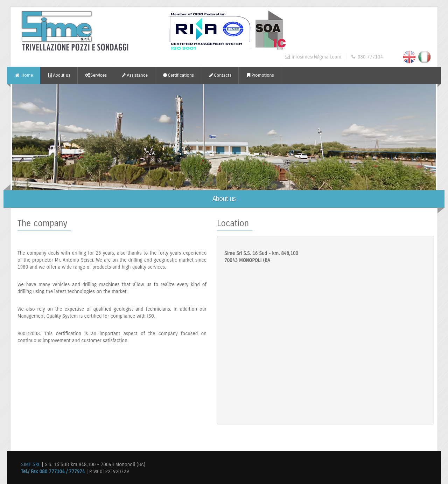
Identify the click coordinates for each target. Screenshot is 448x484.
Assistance (134, 75)
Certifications (178, 75)
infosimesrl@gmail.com (316, 57)
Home (24, 75)
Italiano (424, 57)
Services (96, 75)
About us (59, 75)
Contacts (220, 75)
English (409, 57)
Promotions (260, 75)
